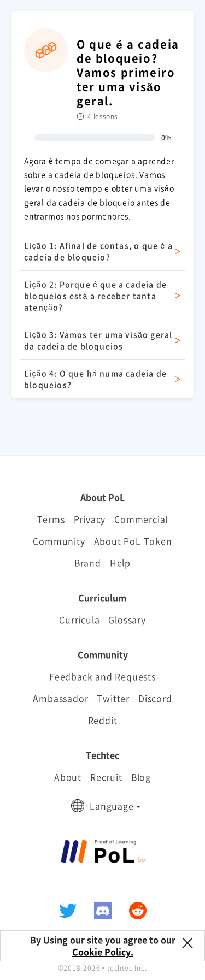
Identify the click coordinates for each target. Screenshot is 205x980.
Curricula (79, 619)
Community (59, 541)
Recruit (106, 777)
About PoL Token (133, 541)
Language (112, 806)
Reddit (103, 720)
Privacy (90, 519)
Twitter (113, 698)
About (68, 777)
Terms (51, 519)
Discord (155, 698)
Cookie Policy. (103, 952)
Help (120, 563)
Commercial (141, 519)
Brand (88, 563)
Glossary (127, 619)
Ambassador (60, 698)
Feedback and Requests (102, 676)
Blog (141, 777)
